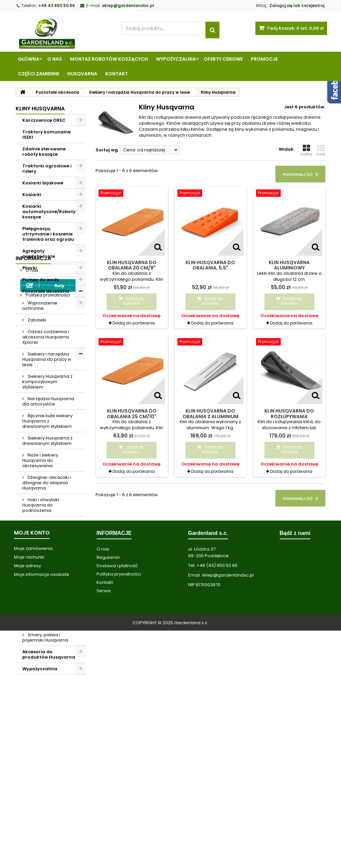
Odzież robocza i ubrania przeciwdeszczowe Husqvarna (44, 615)
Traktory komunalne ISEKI (46, 135)
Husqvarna (82, 74)
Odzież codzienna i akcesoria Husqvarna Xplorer (46, 337)
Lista (321, 150)
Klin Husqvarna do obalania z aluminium (210, 413)
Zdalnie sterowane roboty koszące (44, 152)
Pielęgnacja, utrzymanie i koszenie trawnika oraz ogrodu (48, 234)
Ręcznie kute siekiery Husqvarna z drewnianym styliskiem (47, 421)
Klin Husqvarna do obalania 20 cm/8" (132, 265)
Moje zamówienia (33, 786)
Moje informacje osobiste (42, 812)
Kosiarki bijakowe (43, 183)
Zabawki (36, 320)
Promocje (264, 59)
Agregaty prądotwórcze (39, 254)
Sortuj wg (107, 150)
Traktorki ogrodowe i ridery (47, 169)
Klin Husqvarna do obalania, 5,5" (210, 265)
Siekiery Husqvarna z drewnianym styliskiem (47, 441)
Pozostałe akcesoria (46, 291)
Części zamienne (39, 74)
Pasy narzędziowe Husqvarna (45, 581)
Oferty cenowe (223, 59)
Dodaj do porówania (134, 323)
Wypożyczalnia (176, 59)
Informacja (33, 686)
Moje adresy (27, 803)
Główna (29, 59)
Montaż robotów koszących (109, 59)
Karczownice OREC (44, 120)
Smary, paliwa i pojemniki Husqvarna (45, 637)
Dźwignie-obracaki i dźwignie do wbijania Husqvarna (47, 483)
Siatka (306, 150)
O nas (55, 59)
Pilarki (30, 268)
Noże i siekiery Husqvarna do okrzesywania (40, 460)
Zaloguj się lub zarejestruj (297, 6)
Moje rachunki (29, 794)
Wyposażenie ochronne (40, 306)
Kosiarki (32, 195)
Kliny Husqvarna (44, 595)
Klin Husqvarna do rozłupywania (289, 413)
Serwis (104, 828)
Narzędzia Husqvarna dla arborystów (48, 401)
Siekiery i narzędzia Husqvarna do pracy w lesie (47, 359)
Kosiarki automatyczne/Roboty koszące (49, 212)
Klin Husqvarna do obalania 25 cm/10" (132, 413)
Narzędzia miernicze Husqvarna (47, 542)
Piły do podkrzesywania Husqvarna (40, 561)
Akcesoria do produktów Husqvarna (49, 654)
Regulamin (37, 710)
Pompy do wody (41, 280)
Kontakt (117, 74)
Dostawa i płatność (117, 803)
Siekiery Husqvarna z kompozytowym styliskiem (47, 382)
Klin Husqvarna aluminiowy (289, 265)
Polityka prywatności (47, 723)
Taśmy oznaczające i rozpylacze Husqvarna (48, 525)
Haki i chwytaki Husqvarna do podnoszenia (41, 505)
